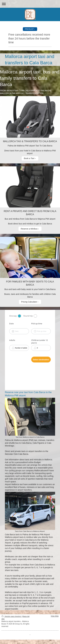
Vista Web (55, 616)
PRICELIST (29, 29)
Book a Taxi (29, 158)
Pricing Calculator (29, 302)
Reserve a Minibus (29, 229)
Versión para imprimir (11, 616)
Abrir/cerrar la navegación (30, 4)
